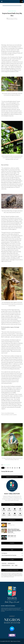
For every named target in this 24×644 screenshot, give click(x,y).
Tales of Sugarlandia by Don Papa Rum (12, 555)
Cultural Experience (11, 563)
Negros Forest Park (7, 465)
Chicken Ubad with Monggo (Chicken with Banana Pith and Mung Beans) (14, 531)
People (16, 565)
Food (13, 565)
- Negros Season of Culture (15, 641)
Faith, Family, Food (12, 536)
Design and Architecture (6, 565)
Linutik (9, 524)
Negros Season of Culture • (13, 18)
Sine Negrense (12, 553)
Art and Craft (4, 563)
